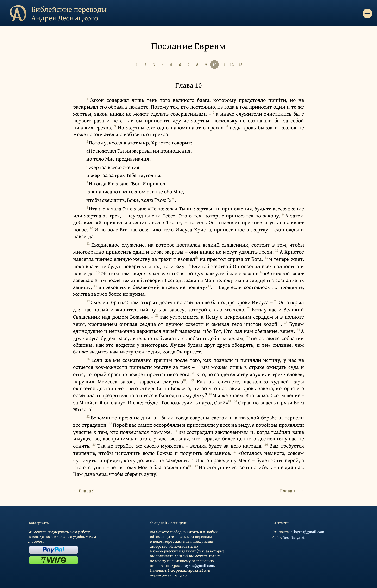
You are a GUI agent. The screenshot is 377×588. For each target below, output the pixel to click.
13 (240, 64)
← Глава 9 (84, 491)
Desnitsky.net (294, 537)
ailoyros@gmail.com (197, 565)
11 (223, 64)
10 (214, 64)
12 (232, 64)
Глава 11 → (292, 491)
